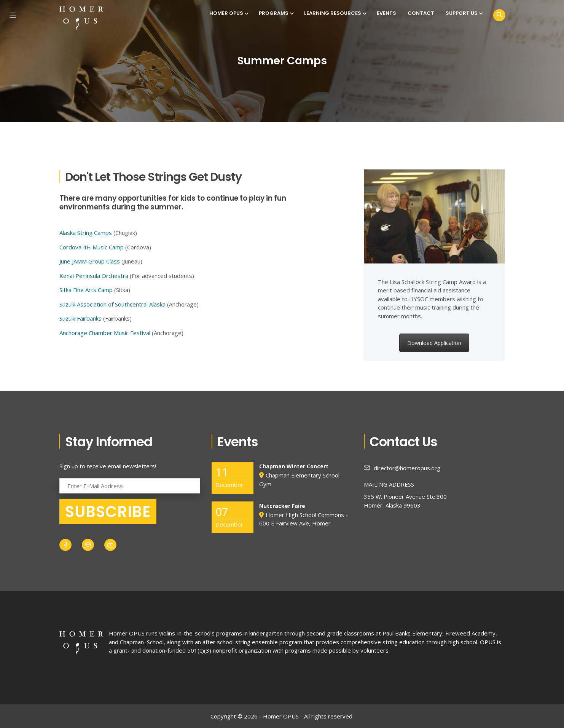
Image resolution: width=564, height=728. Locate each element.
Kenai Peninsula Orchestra (94, 276)
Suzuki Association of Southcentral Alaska (112, 304)
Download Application (434, 343)
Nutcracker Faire (282, 506)
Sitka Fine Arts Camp (86, 290)
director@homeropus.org (402, 468)
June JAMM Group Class (90, 261)
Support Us (464, 13)
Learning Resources (335, 13)
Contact (421, 13)
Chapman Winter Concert (294, 466)
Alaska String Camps (86, 233)
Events (386, 13)
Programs (276, 13)
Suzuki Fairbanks (80, 318)
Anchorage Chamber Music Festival (105, 333)
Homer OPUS (228, 13)
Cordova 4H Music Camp (92, 247)
